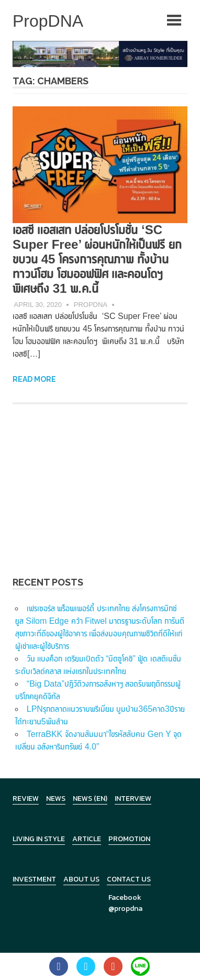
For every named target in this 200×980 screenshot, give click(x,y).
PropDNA (91, 305)
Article (87, 839)
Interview (133, 799)
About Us (81, 879)
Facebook (125, 898)
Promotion (129, 839)
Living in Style (39, 839)
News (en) (90, 799)
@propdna (125, 909)
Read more (34, 379)
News (56, 799)
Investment (34, 879)
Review (26, 799)
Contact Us (129, 879)
